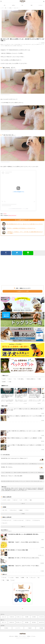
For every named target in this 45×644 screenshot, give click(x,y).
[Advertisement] (22, 270)
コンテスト (40, 5)
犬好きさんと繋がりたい (31, 379)
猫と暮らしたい (19, 622)
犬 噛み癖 (30, 628)
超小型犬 (3, 382)
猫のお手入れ (42, 622)
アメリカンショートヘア (6, 520)
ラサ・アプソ (4, 510)
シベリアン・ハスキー (6, 500)
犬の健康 (27, 617)
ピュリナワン (18, 628)
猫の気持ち (34, 622)
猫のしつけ (4, 622)
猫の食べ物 (12, 622)
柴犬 (30, 500)
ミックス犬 (11, 578)
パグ (20, 500)
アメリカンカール (36, 520)
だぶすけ (3, 379)
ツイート (17, 253)
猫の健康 (27, 622)
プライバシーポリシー (23, 636)
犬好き (39, 379)
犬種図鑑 (23, 514)
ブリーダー (4, 578)
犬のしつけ (4, 617)
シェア (6, 253)
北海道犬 (20, 510)
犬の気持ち (34, 617)
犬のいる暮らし (21, 379)
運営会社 (29, 636)
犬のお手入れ (42, 617)
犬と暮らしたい (19, 617)
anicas (5, 214)
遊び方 (17, 578)
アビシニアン (4, 523)
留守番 (22, 578)
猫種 (7, 580)
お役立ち (13, 5)
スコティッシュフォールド (18, 520)
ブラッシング (32, 578)
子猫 (3, 580)
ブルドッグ (15, 500)
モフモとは (33, 636)
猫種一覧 (23, 527)
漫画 (31, 5)
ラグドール (28, 520)
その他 (9, 382)
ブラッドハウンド (13, 510)
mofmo (22, 1)
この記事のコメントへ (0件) (22, 291)
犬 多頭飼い (6, 628)
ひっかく (13, 580)
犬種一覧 (23, 504)
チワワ (25, 500)
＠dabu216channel (12, 215)
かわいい (10, 379)
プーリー (27, 510)
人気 (4, 5)
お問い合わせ (11, 636)
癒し (22, 5)
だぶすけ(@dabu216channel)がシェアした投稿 (18, 209)
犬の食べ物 (12, 617)
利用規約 (16, 636)
